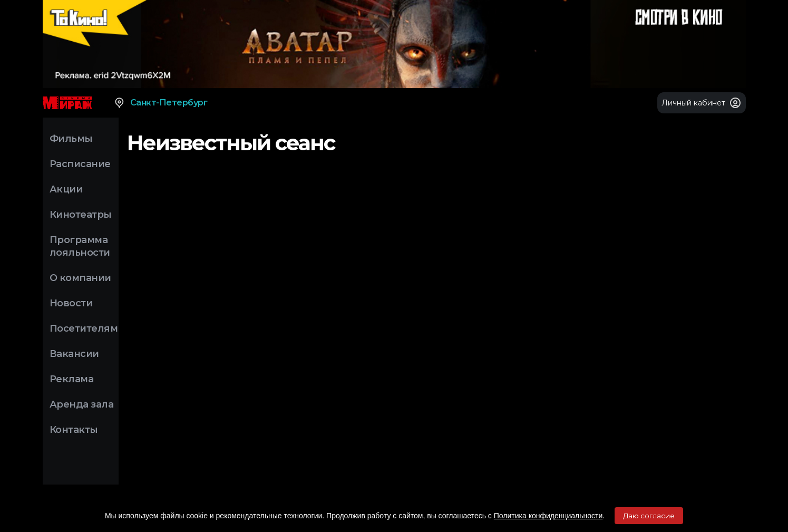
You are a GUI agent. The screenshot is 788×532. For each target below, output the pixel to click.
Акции (66, 189)
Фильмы (71, 139)
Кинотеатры (81, 215)
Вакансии (74, 354)
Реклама (72, 379)
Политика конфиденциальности (548, 516)
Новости (71, 303)
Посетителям (84, 328)
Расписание (80, 164)
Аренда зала (82, 404)
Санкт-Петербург (160, 103)
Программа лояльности (80, 246)
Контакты (74, 430)
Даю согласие (649, 516)
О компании (80, 278)
